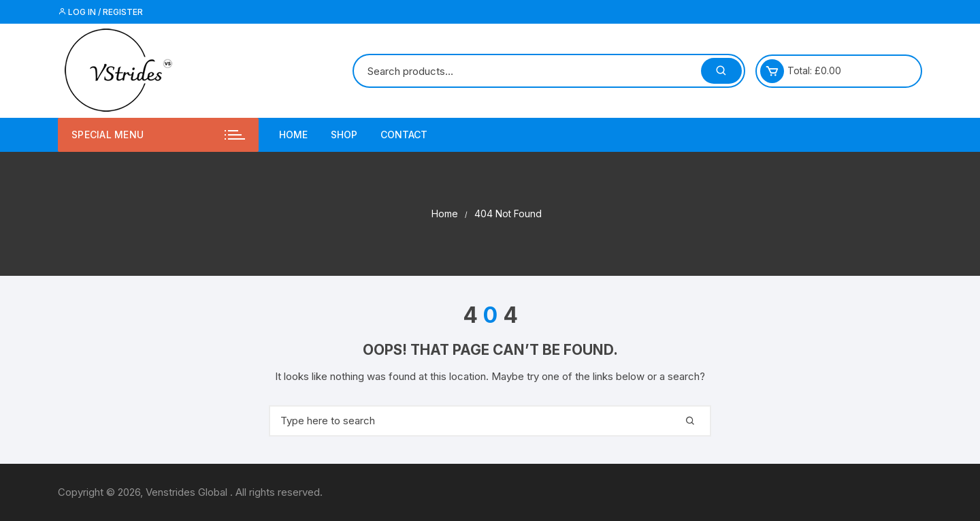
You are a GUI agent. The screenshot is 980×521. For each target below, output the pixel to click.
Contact (404, 135)
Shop (344, 135)
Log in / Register (100, 12)
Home (293, 135)
